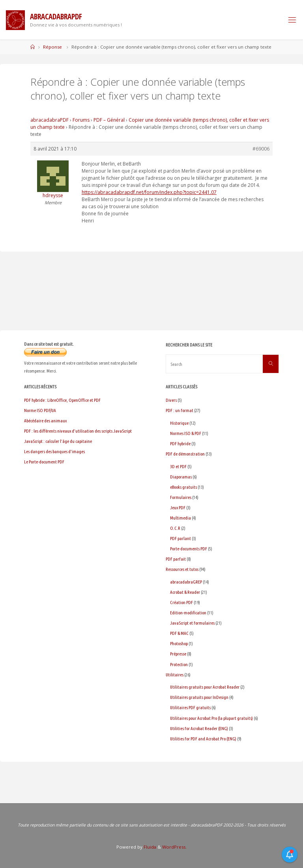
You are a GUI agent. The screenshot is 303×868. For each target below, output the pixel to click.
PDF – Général (109, 120)
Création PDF (181, 602)
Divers (171, 400)
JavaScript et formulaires (192, 623)
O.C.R (175, 528)
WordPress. (174, 847)
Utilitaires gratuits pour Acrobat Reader (205, 687)
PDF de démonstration (185, 454)
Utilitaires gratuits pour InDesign (199, 697)
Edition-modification (188, 613)
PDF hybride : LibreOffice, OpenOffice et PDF (62, 400)
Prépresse (178, 654)
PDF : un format (180, 410)
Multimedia (180, 518)
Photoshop (179, 643)
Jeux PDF (178, 507)
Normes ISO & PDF (186, 433)
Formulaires (181, 497)
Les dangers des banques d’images (54, 451)
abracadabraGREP (186, 582)
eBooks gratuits (183, 487)
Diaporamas (181, 477)
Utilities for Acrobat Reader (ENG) (199, 728)
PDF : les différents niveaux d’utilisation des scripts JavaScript (78, 431)
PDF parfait (176, 559)
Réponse (52, 47)
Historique (179, 423)
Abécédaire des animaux (45, 421)
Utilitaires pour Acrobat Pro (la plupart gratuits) (211, 718)
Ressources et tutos (182, 569)
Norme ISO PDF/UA (40, 410)
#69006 (261, 149)
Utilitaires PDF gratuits (190, 707)
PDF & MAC (179, 633)
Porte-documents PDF (189, 549)
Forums (81, 120)
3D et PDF (178, 466)
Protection (179, 664)
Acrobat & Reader (185, 592)
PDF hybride (180, 443)
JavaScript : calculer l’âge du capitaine (58, 441)
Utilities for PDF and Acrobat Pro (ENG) (203, 739)
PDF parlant (180, 538)
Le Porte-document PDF (44, 462)
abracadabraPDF (50, 120)
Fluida (149, 847)
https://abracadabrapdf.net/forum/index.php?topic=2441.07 (149, 192)
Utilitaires (175, 675)
